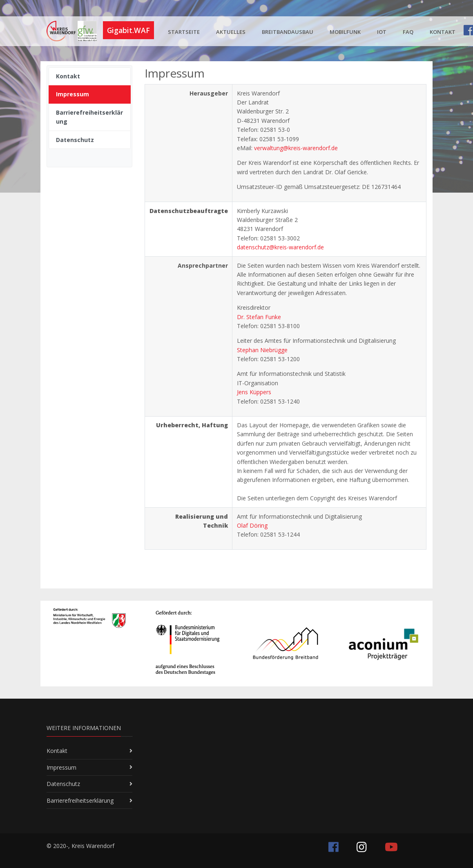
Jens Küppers (254, 392)
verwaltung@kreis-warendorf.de (296, 148)
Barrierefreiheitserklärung (80, 800)
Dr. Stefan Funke (259, 317)
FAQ (408, 32)
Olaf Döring (252, 525)
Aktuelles (231, 32)
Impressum (61, 767)
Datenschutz (63, 784)
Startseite (184, 32)
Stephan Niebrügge (262, 350)
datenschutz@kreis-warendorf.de (280, 247)
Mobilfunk (345, 32)
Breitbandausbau (288, 32)
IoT (382, 32)
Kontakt (443, 32)
